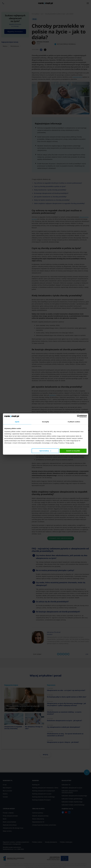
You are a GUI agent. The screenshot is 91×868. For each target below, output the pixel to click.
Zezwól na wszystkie (73, 451)
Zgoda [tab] (17, 422)
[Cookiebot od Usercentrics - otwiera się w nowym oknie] (78, 416)
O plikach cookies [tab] (74, 422)
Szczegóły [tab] (45, 422)
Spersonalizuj (45, 451)
